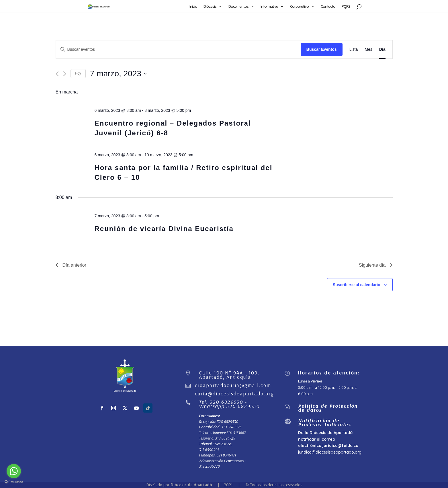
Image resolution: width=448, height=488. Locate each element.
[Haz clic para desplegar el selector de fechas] (118, 74)
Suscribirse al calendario (357, 285)
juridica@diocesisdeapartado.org (330, 452)
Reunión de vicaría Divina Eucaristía (164, 229)
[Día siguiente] (65, 74)
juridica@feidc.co (340, 446)
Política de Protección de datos (328, 408)
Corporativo (299, 6)
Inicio (193, 6)
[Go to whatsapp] (14, 471)
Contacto (328, 6)
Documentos (238, 6)
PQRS (346, 6)
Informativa (269, 6)
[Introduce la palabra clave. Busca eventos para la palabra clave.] (178, 49)
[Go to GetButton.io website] (14, 482)
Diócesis (210, 6)
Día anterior (71, 265)
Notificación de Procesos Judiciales (325, 422)
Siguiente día (376, 265)
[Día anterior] (57, 74)
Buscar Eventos (322, 49)
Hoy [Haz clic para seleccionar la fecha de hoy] (78, 73)
